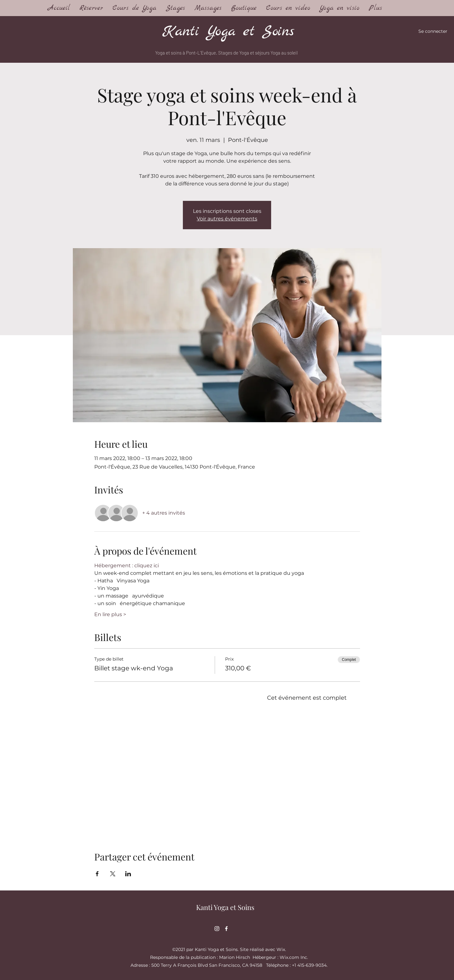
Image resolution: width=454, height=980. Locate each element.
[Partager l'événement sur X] (113, 874)
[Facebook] (226, 929)
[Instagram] (217, 929)
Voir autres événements (227, 219)
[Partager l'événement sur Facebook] (97, 874)
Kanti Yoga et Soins (228, 32)
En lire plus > (110, 614)
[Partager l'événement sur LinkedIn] (128, 874)
